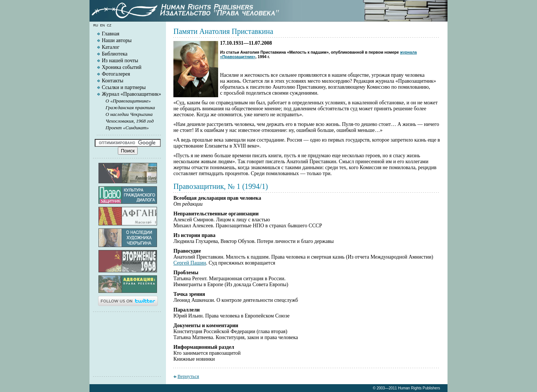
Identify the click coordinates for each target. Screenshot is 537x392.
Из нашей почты (120, 61)
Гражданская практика (130, 108)
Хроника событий (122, 67)
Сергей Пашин (190, 263)
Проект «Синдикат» (127, 128)
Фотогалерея (116, 74)
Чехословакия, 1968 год (130, 121)
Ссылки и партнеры (124, 87)
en (103, 25)
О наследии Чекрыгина (129, 114)
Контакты (113, 81)
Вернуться (188, 376)
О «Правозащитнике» (128, 101)
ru (96, 25)
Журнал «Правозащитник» (131, 94)
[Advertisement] (128, 344)
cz (109, 25)
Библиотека (115, 54)
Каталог (111, 47)
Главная (111, 34)
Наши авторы (117, 40)
